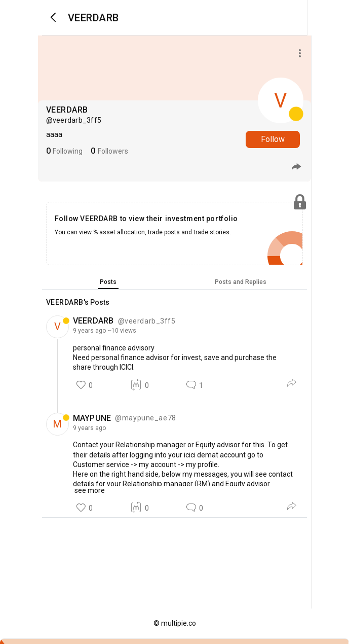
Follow (273, 139)
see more (89, 490)
